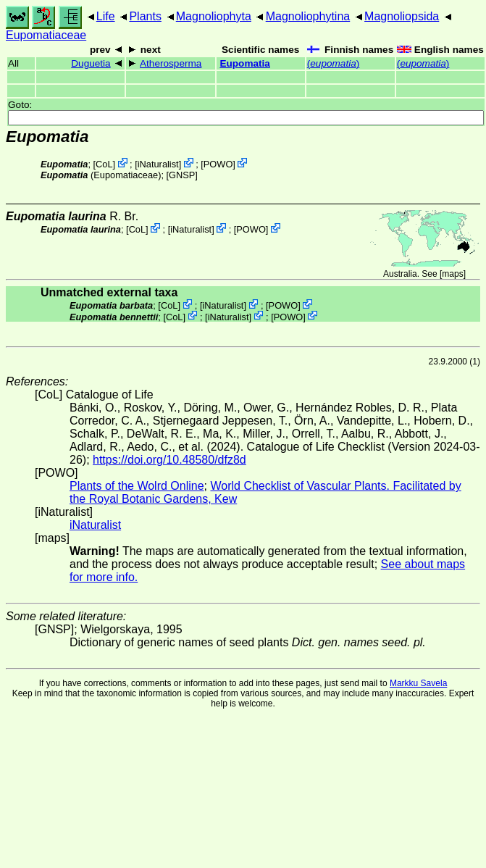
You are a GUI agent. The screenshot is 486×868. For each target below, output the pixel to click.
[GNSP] (182, 175)
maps (452, 274)
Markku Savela (418, 683)
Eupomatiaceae (46, 35)
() (334, 63)
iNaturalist (158, 164)
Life (106, 16)
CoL (104, 164)
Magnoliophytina (308, 16)
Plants (145, 16)
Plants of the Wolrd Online (137, 486)
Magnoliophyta (214, 16)
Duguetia (91, 63)
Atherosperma (171, 63)
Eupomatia (245, 63)
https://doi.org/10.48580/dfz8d (169, 460)
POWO (218, 164)
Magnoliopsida (402, 16)
